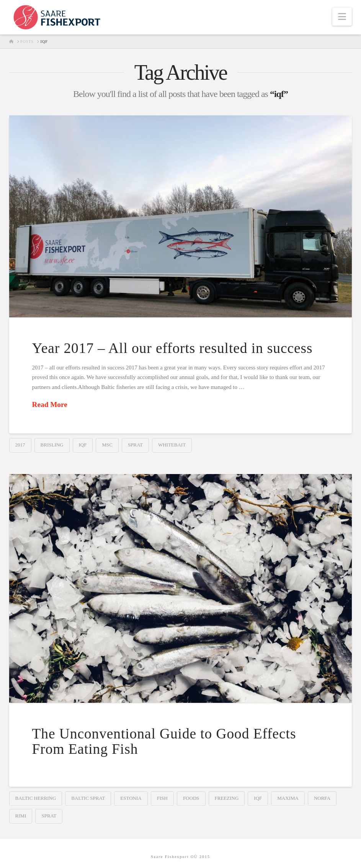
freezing (227, 798)
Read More (50, 404)
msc (107, 445)
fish (162, 798)
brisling (52, 445)
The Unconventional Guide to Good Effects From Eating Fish (164, 741)
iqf (83, 445)
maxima (288, 798)
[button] (342, 17)
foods (191, 798)
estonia (131, 798)
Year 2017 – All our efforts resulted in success (172, 348)
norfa (322, 798)
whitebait (172, 445)
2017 (20, 445)
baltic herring (36, 798)
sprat (135, 445)
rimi (21, 816)
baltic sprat (88, 798)
